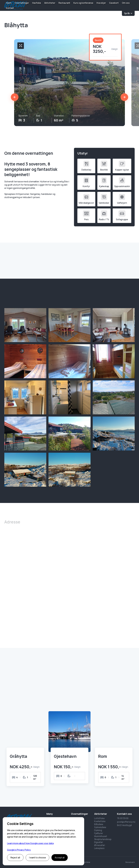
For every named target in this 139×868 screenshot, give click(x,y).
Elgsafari (99, 842)
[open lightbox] (25, 325)
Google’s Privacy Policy (19, 850)
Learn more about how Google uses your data (30, 843)
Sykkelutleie (100, 827)
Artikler (87, 862)
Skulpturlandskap (103, 839)
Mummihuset (101, 836)
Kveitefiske (100, 821)
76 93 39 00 (123, 818)
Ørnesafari (100, 845)
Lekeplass (99, 848)
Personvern (130, 862)
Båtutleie (99, 824)
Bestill (98, 40)
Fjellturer (99, 833)
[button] (128, 13)
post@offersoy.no (126, 822)
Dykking (98, 830)
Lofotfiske (99, 818)
